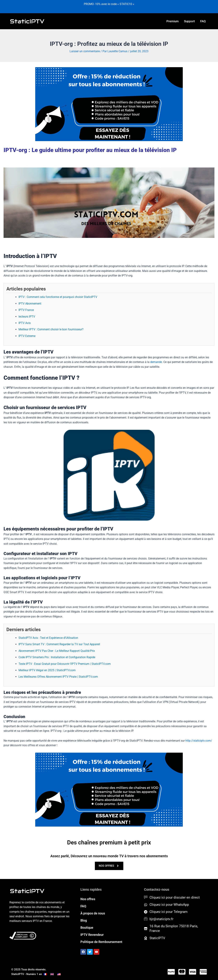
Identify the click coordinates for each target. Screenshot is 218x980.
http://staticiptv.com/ (199, 741)
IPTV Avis (25, 323)
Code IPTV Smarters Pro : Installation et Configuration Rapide (57, 657)
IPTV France (26, 310)
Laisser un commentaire (85, 51)
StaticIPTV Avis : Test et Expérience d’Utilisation (48, 638)
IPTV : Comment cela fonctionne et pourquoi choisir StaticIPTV (58, 297)
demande (156, 362)
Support (189, 21)
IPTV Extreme (27, 336)
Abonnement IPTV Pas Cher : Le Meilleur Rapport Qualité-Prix (57, 651)
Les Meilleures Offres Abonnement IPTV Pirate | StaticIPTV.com (58, 677)
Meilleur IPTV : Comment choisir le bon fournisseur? (51, 329)
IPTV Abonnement (30, 304)
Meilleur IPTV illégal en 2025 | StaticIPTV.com (47, 670)
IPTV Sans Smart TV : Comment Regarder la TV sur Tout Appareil (59, 644)
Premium (173, 21)
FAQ (203, 21)
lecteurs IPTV (27, 317)
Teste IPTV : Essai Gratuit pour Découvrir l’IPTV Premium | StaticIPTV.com (65, 664)
